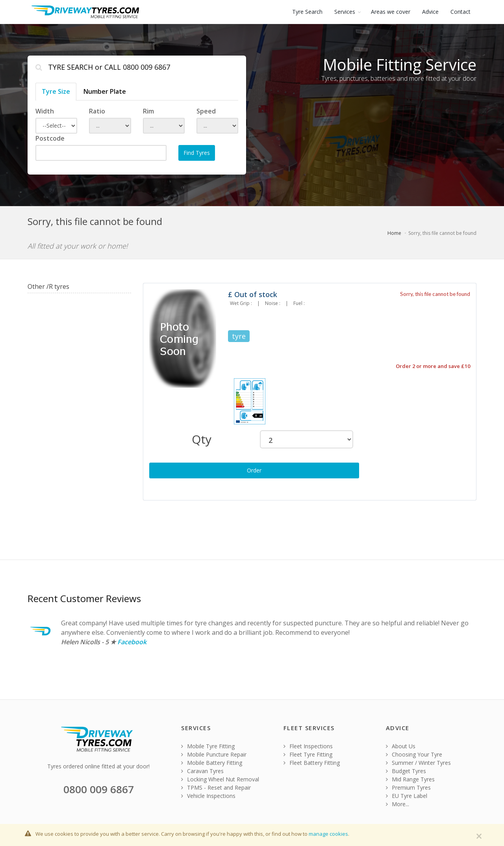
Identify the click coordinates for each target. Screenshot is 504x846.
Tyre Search (307, 12)
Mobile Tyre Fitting (208, 746)
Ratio (97, 111)
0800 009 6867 (146, 67)
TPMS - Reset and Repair (216, 787)
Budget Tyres (406, 771)
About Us (401, 746)
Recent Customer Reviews (84, 598)
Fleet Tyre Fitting (308, 754)
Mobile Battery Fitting (212, 763)
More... (397, 804)
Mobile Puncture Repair (214, 754)
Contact (460, 12)
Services (345, 12)
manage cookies (328, 834)
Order (254, 470)
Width (45, 111)
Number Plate (105, 91)
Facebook (132, 642)
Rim (148, 111)
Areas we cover (391, 12)
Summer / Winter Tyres (418, 763)
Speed (206, 111)
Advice (430, 12)
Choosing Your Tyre (414, 754)
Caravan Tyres (202, 771)
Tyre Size (56, 91)
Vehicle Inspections (208, 796)
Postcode (50, 138)
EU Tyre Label (407, 796)
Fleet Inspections (308, 746)
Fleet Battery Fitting (312, 763)
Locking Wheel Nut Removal (220, 779)
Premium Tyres (408, 787)
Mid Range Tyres (410, 779)
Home (394, 233)
